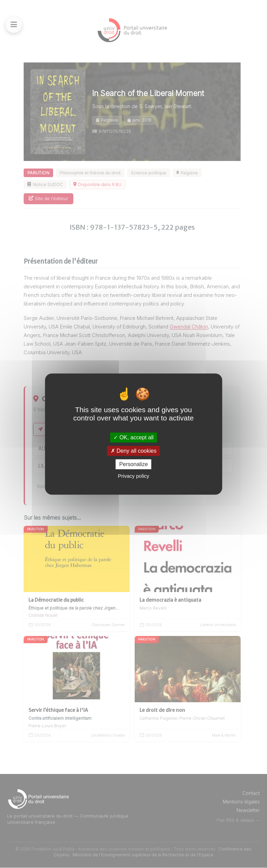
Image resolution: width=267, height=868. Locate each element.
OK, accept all (133, 437)
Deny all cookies (134, 451)
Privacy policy (134, 476)
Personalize (134, 464)
